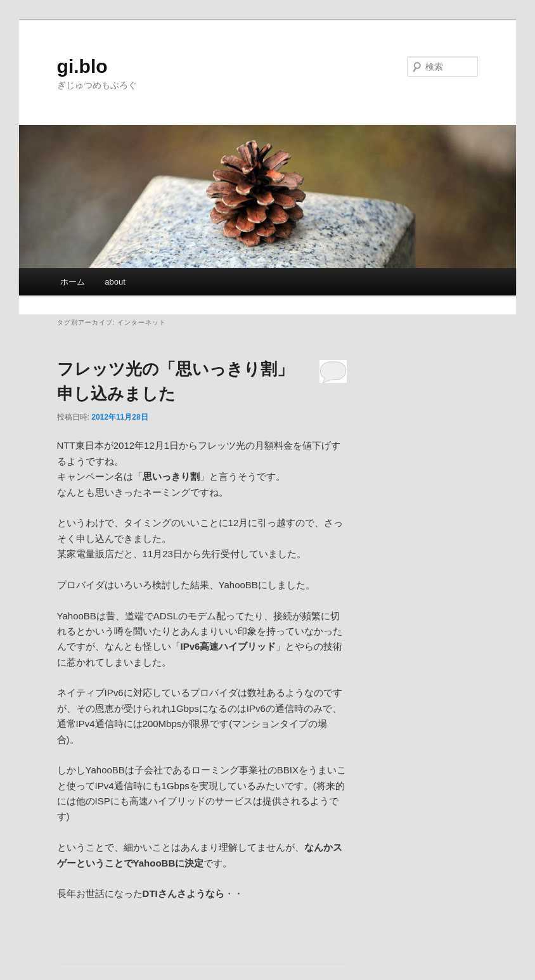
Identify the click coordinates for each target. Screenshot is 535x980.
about (115, 282)
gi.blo (82, 66)
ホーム (73, 282)
